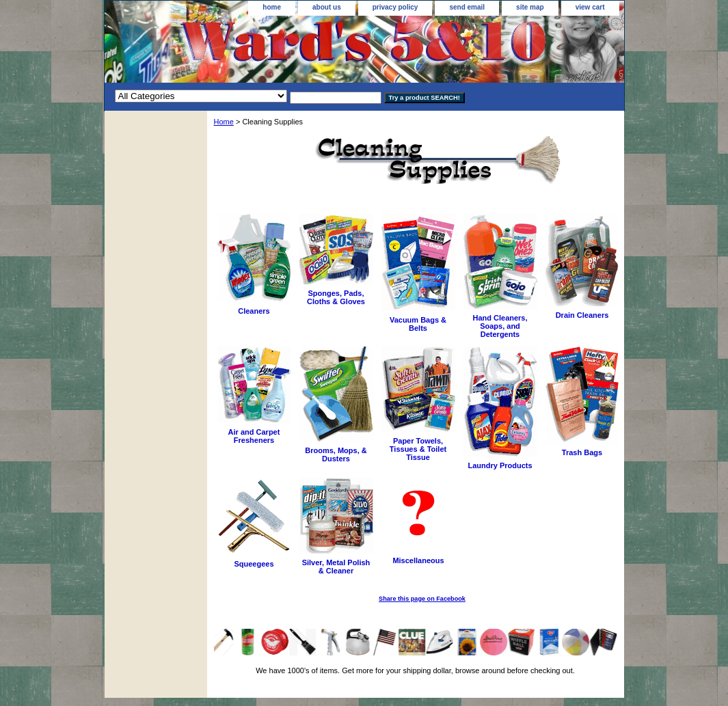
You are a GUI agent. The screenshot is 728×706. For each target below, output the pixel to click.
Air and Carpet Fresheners (254, 436)
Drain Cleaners (582, 315)
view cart (590, 7)
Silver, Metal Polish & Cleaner (336, 567)
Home (224, 122)
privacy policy (395, 7)
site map (530, 7)
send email (467, 7)
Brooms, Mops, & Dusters (336, 454)
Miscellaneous (418, 560)
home (272, 7)
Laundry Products (500, 465)
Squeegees (254, 564)
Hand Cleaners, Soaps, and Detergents (500, 326)
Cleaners (254, 311)
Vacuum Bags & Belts (418, 324)
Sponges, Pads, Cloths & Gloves (336, 297)
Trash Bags (582, 452)
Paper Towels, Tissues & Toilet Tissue (418, 449)
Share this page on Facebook (422, 599)
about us (327, 7)
